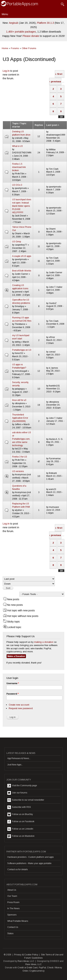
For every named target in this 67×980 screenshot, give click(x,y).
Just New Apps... (15, 765)
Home (5, 48)
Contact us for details (18, 869)
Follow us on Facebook (21, 822)
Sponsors (12, 915)
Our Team (12, 896)
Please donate (31, 36)
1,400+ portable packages (21, 32)
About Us (12, 890)
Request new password (21, 708)
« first (59, 74)
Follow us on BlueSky (20, 814)
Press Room (13, 902)
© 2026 (8, 955)
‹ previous (55, 82)
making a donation (44, 642)
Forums (15, 48)
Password (13, 694)
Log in (6, 71)
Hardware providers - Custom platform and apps (30, 857)
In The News (13, 908)
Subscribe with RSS (19, 807)
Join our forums (17, 793)
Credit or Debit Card (28, 968)
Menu (5, 14)
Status (10, 933)
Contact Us (13, 927)
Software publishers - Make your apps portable (29, 863)
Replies (39, 125)
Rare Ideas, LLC (26, 961)
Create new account (19, 705)
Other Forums (29, 48)
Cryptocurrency (37, 971)
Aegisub (14, 23)
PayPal (42, 968)
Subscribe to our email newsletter (26, 800)
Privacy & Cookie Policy (26, 955)
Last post (53, 125)
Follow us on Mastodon (21, 836)
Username (13, 683)
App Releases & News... (19, 758)
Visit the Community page (22, 786)
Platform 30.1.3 (45, 23)
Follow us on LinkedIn (20, 829)
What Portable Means (18, 921)
